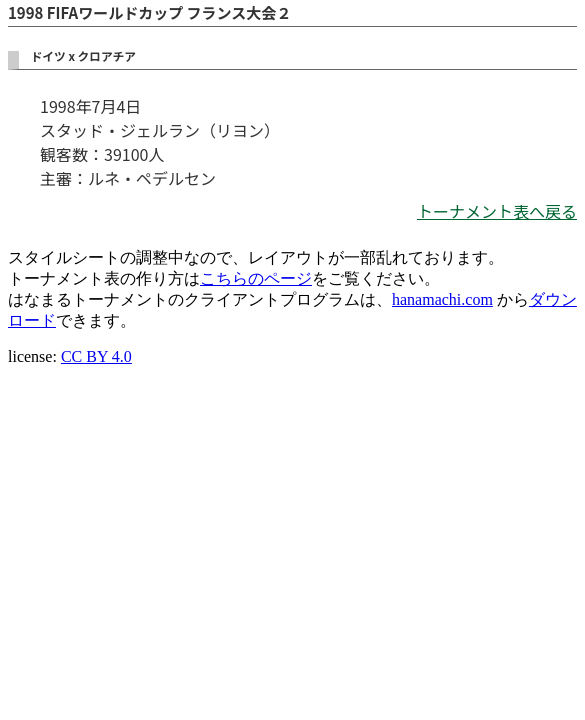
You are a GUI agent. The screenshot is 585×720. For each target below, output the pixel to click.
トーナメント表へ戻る (497, 211)
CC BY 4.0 (96, 356)
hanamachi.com (442, 299)
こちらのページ (256, 278)
